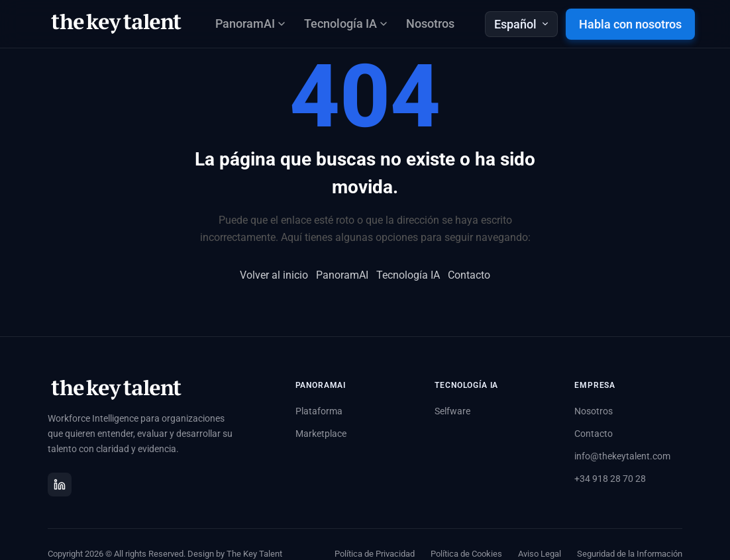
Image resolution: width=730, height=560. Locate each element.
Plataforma (319, 411)
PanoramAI (342, 275)
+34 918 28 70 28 (610, 479)
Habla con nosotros (630, 24)
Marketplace (321, 434)
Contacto (469, 275)
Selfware (452, 411)
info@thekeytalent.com (622, 456)
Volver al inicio (274, 275)
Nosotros (430, 23)
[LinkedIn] (60, 485)
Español (521, 24)
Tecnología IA (408, 275)
